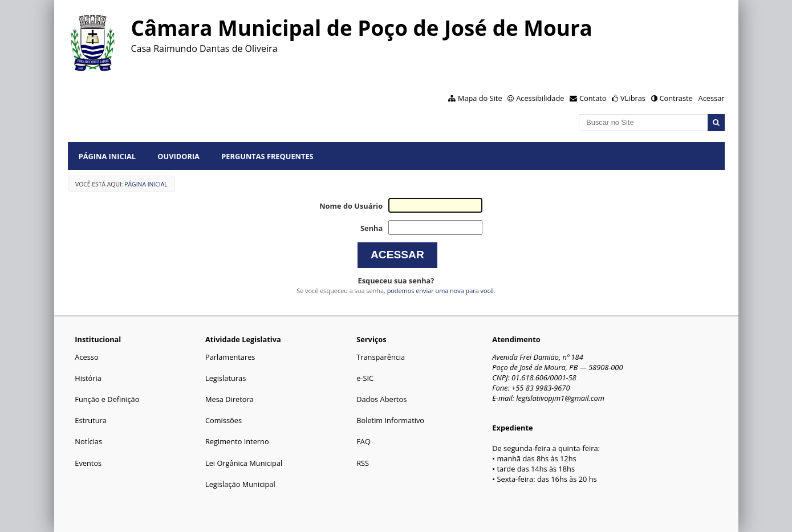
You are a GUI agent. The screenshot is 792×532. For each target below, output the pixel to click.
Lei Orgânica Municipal (244, 463)
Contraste (676, 98)
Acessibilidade (540, 98)
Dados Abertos (381, 399)
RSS (363, 463)
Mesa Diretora (230, 399)
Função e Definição (107, 399)
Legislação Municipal (240, 484)
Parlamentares (230, 357)
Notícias (88, 441)
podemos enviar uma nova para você (440, 291)
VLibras (633, 98)
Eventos (88, 463)
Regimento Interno (237, 441)
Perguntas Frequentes (267, 156)
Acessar (712, 98)
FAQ (363, 441)
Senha (371, 228)
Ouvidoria (178, 156)
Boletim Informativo (390, 420)
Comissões (224, 420)
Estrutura (91, 420)
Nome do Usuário (351, 206)
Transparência (381, 357)
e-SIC (365, 378)
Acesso (86, 357)
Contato (593, 98)
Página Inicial (107, 156)
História (88, 378)
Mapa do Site (480, 98)
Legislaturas (226, 378)
